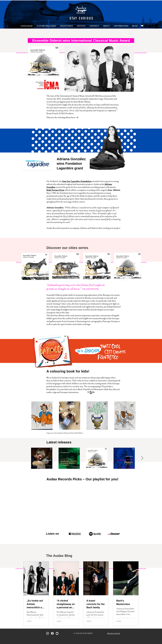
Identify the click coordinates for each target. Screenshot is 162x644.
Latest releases (59, 442)
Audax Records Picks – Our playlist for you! (82, 479)
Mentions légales (114, 633)
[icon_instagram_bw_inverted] (48, 633)
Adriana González (71, 159)
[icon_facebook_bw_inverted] (52, 633)
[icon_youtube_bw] (57, 633)
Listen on (52, 534)
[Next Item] (142, 458)
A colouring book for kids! (68, 371)
